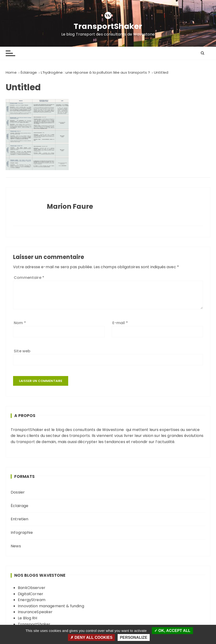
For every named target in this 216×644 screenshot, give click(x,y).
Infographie (22, 533)
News (16, 546)
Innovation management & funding (51, 606)
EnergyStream (32, 600)
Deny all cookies (91, 637)
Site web (22, 351)
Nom (20, 323)
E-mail (120, 323)
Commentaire (29, 278)
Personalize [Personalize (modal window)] (134, 637)
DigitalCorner (31, 594)
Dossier (18, 492)
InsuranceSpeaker (35, 612)
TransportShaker (108, 26)
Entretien (19, 519)
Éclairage (19, 506)
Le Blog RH (28, 618)
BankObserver (32, 588)
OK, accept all (172, 631)
